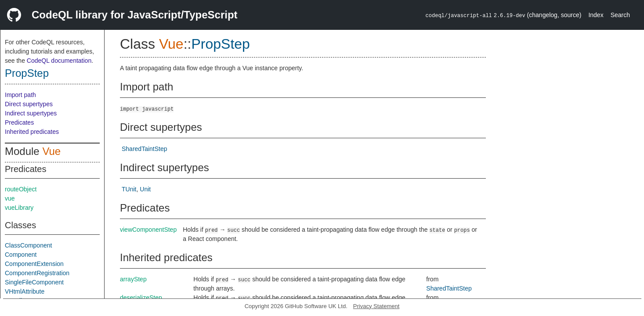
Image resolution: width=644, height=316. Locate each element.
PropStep (27, 73)
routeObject (21, 189)
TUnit (129, 189)
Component (21, 255)
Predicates (19, 122)
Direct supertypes (29, 104)
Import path (20, 95)
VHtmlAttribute (25, 291)
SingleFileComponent (34, 282)
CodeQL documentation (59, 61)
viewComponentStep (148, 230)
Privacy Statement (376, 306)
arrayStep (133, 279)
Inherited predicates (32, 132)
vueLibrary (19, 208)
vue (10, 198)
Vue (51, 151)
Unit (145, 189)
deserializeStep (141, 298)
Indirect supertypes (31, 113)
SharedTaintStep (145, 149)
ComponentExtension (34, 264)
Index (596, 15)
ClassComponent (28, 245)
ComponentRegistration (37, 273)
